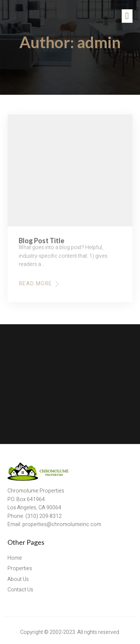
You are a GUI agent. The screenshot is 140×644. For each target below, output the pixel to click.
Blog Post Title (41, 243)
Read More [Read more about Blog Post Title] (40, 287)
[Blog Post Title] (70, 173)
